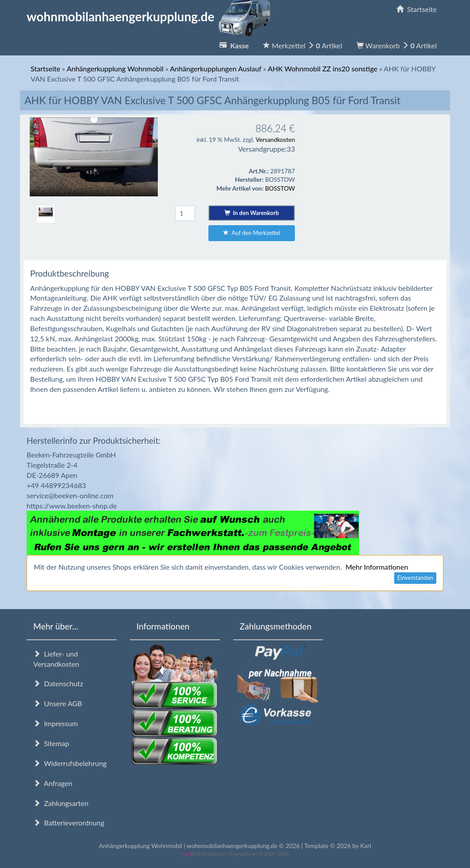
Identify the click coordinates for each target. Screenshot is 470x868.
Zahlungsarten (61, 803)
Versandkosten (275, 139)
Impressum (56, 723)
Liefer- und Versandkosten (56, 659)
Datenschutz (58, 683)
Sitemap (51, 743)
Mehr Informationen (377, 567)
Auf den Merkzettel (252, 233)
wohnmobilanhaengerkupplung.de (151, 16)
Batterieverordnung (69, 823)
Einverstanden (415, 578)
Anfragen (53, 783)
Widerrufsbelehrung (70, 763)
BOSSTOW (280, 188)
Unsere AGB (58, 703)
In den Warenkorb (252, 213)
